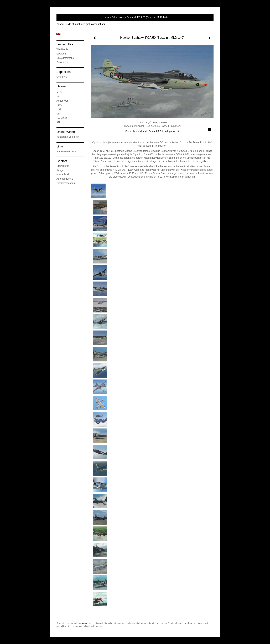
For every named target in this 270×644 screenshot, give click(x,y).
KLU (59, 96)
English (58, 34)
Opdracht (61, 54)
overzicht (62, 77)
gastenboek (63, 174)
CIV (58, 114)
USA (59, 109)
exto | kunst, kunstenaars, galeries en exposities (66, 17)
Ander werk (63, 101)
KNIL (59, 122)
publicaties (62, 62)
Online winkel (66, 132)
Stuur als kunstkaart (152, 131)
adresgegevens (65, 179)
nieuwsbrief (63, 166)
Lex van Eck (109, 17)
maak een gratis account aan (90, 24)
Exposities (64, 72)
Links (60, 146)
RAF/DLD (62, 118)
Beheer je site (64, 24)
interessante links (66, 151)
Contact (62, 161)
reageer (61, 170)
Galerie (61, 86)
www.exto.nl (87, 623)
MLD (59, 92)
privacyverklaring (66, 183)
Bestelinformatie (65, 58)
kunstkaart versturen (68, 137)
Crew (59, 105)
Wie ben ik (62, 49)
